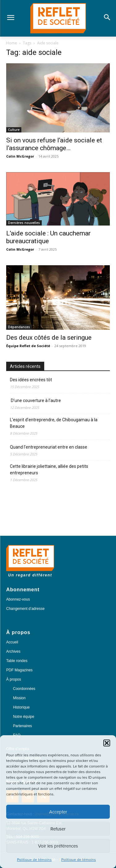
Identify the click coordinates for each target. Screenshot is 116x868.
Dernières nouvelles (24, 223)
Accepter (58, 812)
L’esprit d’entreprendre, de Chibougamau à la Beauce (54, 423)
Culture (14, 130)
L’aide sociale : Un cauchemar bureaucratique (48, 237)
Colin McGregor (20, 156)
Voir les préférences (58, 846)
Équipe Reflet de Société (28, 346)
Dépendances (19, 327)
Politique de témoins (34, 860)
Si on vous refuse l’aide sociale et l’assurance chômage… (54, 144)
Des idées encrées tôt (31, 380)
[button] (107, 743)
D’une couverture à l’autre (35, 400)
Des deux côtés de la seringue (49, 338)
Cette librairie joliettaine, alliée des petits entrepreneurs (49, 470)
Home (12, 43)
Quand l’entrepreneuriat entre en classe (49, 447)
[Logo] (58, 18)
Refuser (58, 829)
